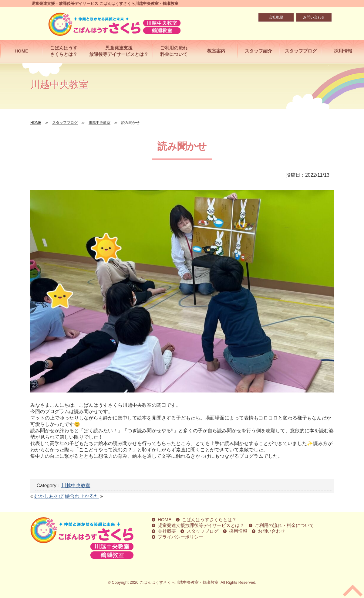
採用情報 (343, 51)
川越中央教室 (76, 486)
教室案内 (216, 51)
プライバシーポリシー (180, 537)
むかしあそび (49, 496)
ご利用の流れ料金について (174, 51)
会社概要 (276, 17)
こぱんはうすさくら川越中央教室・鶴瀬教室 (179, 582)
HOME (21, 51)
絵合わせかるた (82, 496)
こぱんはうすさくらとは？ (64, 51)
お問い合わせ (314, 17)
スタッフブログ (301, 51)
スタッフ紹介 (258, 51)
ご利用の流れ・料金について (284, 525)
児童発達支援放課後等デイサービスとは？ (119, 51)
